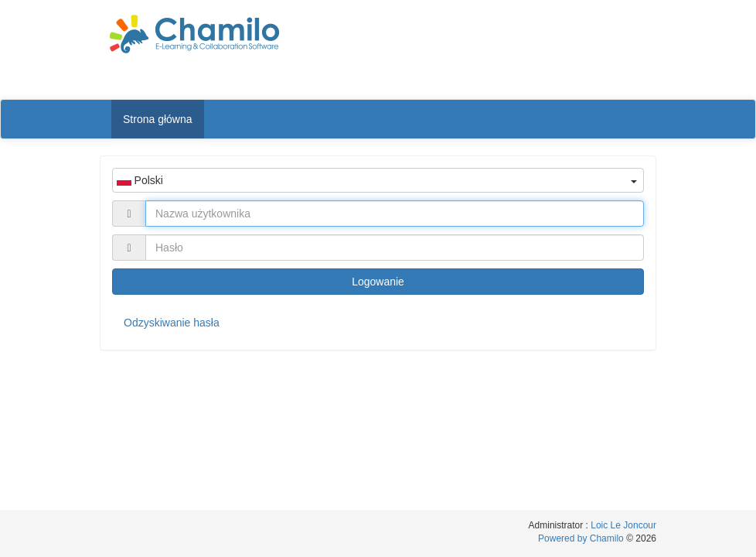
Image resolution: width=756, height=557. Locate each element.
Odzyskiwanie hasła (172, 323)
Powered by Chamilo (582, 538)
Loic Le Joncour (623, 525)
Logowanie (378, 282)
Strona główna (158, 119)
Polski (377, 180)
